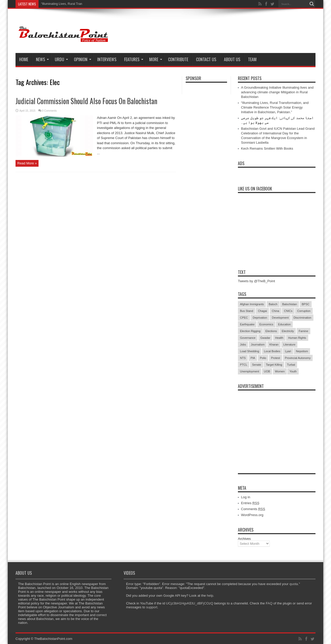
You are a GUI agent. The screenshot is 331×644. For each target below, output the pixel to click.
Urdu (61, 59)
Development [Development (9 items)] (280, 318)
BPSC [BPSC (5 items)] (306, 304)
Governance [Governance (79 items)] (248, 338)
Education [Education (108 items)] (284, 324)
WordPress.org (252, 515)
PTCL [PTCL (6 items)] (244, 365)
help (210, 596)
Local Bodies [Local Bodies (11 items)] (272, 351)
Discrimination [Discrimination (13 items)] (302, 318)
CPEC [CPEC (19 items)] (244, 318)
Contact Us (206, 59)
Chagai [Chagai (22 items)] (262, 311)
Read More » (27, 163)
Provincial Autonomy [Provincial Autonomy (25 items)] (298, 358)
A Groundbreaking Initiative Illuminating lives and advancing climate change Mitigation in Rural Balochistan (277, 92)
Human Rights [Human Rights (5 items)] (297, 338)
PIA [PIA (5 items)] (253, 358)
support (152, 607)
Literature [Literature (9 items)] (289, 344)
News (42, 59)
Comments (253, 509)
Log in (246, 497)
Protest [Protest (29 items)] (276, 358)
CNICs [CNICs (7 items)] (288, 311)
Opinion (83, 59)
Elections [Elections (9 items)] (271, 331)
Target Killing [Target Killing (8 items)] (274, 365)
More (156, 59)
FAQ (269, 603)
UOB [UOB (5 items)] (267, 371)
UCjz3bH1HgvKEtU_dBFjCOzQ (190, 603)
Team (252, 59)
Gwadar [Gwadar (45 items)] (265, 338)
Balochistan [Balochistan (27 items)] (289, 304)
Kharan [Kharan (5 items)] (274, 344)
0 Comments (50, 111)
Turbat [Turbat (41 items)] (291, 365)
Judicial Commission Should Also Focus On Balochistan (86, 101)
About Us (232, 59)
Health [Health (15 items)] (279, 338)
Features (134, 59)
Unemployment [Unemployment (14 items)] (250, 371)
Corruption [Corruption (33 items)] (304, 311)
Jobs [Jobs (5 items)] (243, 344)
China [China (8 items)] (276, 311)
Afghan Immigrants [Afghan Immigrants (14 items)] (252, 304)
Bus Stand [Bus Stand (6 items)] (247, 311)
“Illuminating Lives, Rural (58, 4)
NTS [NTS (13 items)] (243, 358)
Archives (244, 539)
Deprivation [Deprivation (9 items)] (260, 318)
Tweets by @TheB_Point (256, 281)
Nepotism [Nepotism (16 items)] (302, 351)
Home (24, 59)
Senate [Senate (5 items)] (257, 365)
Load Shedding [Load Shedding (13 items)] (250, 351)
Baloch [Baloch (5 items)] (273, 304)
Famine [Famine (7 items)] (303, 331)
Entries (250, 503)
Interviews (107, 59)
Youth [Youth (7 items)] (293, 371)
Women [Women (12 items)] (280, 371)
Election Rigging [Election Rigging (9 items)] (250, 331)
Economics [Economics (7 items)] (266, 324)
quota (294, 584)
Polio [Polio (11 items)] (263, 358)
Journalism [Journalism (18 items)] (258, 344)
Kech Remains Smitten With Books (267, 148)
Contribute (178, 59)
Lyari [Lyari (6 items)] (288, 351)
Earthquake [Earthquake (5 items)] (247, 324)
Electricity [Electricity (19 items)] (288, 331)
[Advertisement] (277, 425)
